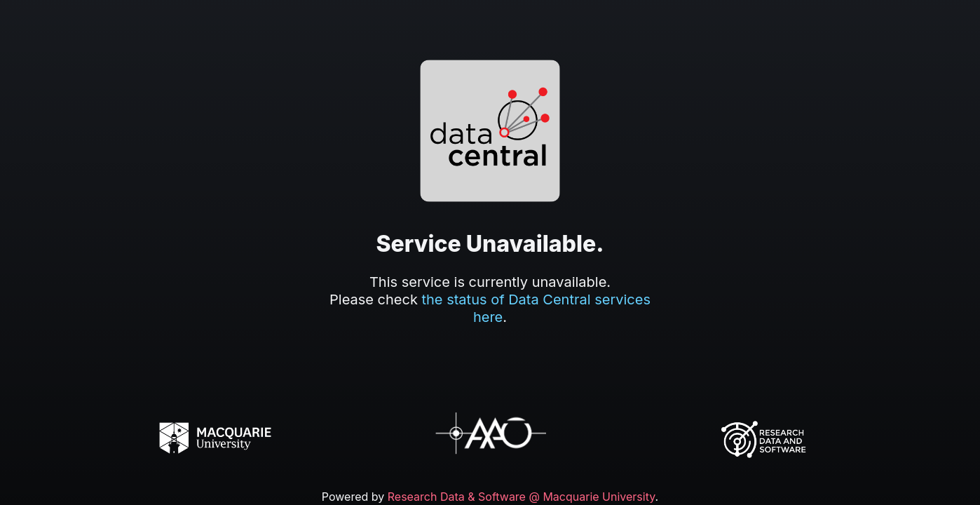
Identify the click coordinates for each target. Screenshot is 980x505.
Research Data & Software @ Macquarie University (522, 497)
